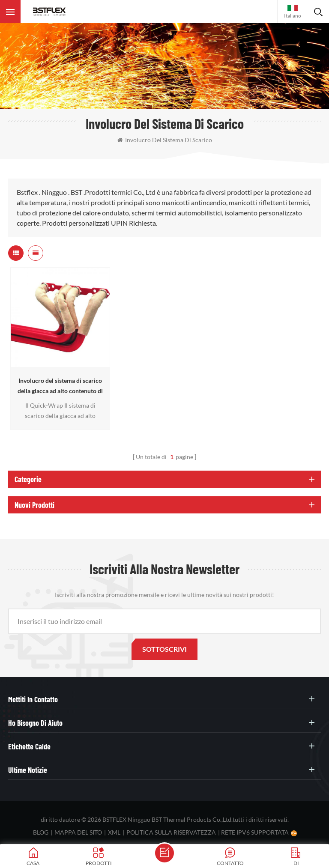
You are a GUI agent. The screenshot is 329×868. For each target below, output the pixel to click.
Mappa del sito (78, 832)
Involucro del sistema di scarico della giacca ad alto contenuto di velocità (60, 386)
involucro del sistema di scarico (165, 140)
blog (41, 832)
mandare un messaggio (164, 853)
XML (114, 832)
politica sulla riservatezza (171, 832)
